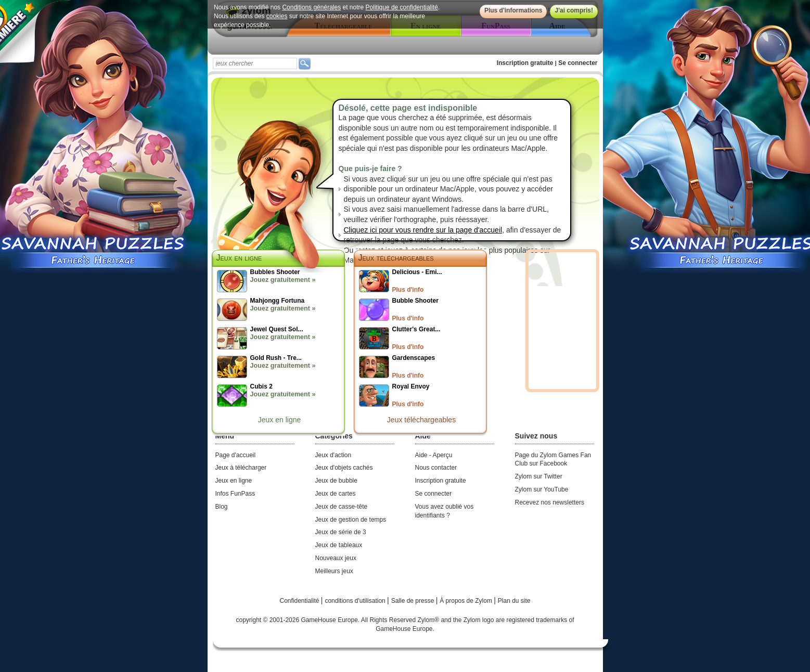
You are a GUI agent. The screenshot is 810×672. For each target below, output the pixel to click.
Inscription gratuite (525, 63)
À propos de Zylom (467, 601)
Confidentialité (300, 601)
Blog (222, 507)
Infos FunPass (235, 494)
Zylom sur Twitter (539, 476)
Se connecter (578, 63)
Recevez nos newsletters (550, 502)
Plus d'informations (513, 10)
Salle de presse (414, 601)
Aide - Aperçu (434, 455)
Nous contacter (436, 468)
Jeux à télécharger (241, 468)
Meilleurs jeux (334, 571)
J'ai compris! (574, 10)
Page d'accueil (236, 455)
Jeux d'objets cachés (344, 468)
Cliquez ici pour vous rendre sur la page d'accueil (423, 230)
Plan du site (514, 601)
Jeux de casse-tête (342, 507)
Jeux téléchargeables (396, 258)
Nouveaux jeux (336, 558)
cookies (277, 16)
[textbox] (255, 63)
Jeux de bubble (336, 481)
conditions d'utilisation (356, 601)
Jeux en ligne (280, 420)
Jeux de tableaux (339, 545)
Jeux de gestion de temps (351, 520)
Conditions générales (311, 7)
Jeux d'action (333, 455)
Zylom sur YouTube (542, 489)
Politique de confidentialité (401, 7)
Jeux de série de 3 (341, 532)
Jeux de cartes (336, 494)
